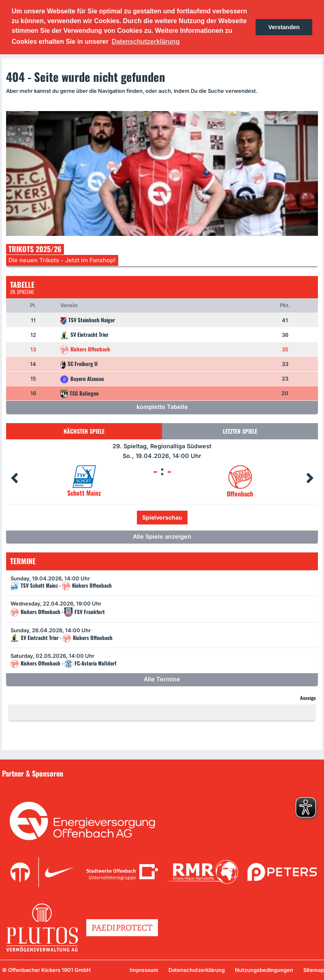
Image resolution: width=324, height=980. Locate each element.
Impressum (144, 970)
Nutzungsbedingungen (264, 970)
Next (310, 478)
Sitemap (314, 970)
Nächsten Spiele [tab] (84, 431)
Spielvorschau (162, 517)
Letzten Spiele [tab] (240, 431)
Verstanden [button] (284, 27)
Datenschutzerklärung (197, 970)
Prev (14, 478)
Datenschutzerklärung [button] (146, 42)
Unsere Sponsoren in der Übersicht (52, 785)
